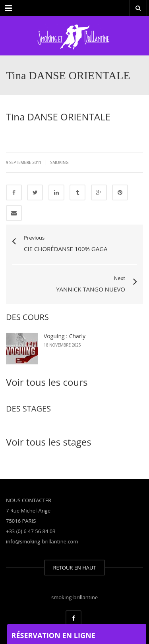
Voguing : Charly (65, 336)
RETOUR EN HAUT (74, 568)
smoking (59, 162)
